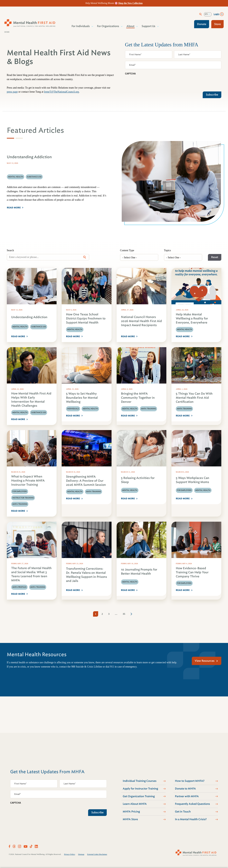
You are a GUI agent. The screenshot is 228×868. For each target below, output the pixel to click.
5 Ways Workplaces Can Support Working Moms (193, 480)
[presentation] (147, 83)
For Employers (20, 491)
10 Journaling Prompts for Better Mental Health (139, 572)
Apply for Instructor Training (140, 789)
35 (124, 614)
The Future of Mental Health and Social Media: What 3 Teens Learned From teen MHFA (31, 574)
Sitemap (81, 854)
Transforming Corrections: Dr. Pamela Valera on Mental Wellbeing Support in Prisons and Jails (87, 575)
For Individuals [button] (81, 26)
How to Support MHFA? (190, 781)
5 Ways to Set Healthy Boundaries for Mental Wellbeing (82, 398)
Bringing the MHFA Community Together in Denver (138, 398)
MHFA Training (148, 409)
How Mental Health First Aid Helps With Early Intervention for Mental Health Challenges (31, 400)
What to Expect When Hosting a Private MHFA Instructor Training (28, 481)
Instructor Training (23, 498)
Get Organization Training (139, 796)
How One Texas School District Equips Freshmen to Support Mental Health (86, 318)
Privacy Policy (70, 854)
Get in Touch (183, 812)
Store (217, 24)
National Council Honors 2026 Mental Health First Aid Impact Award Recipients (141, 321)
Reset (215, 257)
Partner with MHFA (187, 796)
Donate (202, 24)
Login (217, 14)
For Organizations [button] (108, 26)
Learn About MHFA (135, 804)
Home (7, 32)
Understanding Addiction (29, 317)
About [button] (131, 26)
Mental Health (20, 327)
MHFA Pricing (131, 812)
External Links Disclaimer (97, 854)
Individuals (73, 409)
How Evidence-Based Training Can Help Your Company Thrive (192, 572)
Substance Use (39, 327)
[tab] (10, 138)
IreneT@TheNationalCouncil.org (62, 92)
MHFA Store (130, 819)
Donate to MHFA (185, 789)
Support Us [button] (149, 26)
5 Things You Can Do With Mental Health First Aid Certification (194, 398)
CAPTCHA (130, 74)
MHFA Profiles (19, 587)
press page (12, 92)
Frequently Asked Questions (192, 804)
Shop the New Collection (130, 3)
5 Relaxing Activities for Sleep (138, 480)
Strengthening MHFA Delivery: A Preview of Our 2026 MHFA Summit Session (86, 481)
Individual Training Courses (140, 781)
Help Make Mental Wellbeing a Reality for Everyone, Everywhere (192, 318)
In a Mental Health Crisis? (191, 819)
